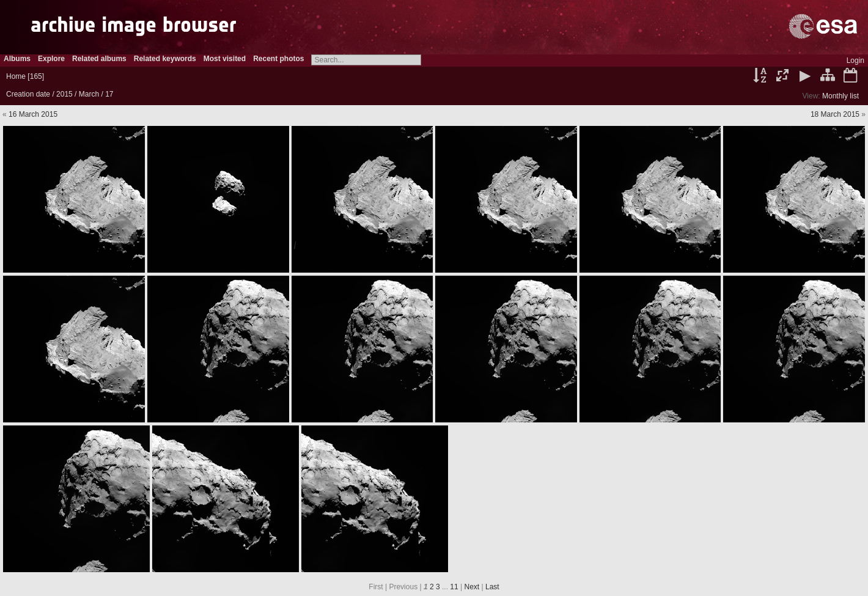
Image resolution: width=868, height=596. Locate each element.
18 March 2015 (835, 114)
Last (492, 587)
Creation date (28, 94)
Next (472, 587)
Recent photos (278, 59)
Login (855, 61)
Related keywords (165, 59)
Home (16, 76)
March (89, 94)
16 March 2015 (33, 114)
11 (454, 587)
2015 (64, 94)
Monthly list (840, 96)
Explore (51, 59)
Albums (17, 59)
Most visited (225, 59)
